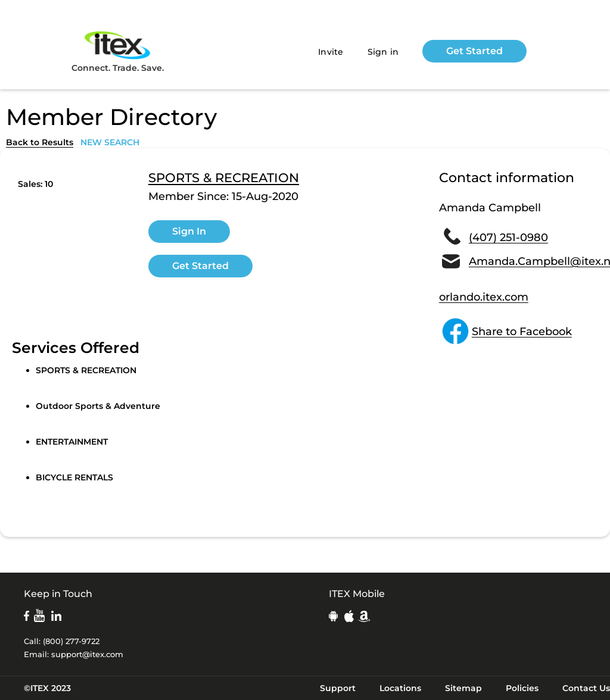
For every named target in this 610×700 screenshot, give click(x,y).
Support (338, 688)
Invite (331, 52)
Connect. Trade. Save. (118, 51)
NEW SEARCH (110, 142)
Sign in (383, 52)
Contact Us (586, 688)
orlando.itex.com (484, 297)
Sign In (189, 231)
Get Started (474, 51)
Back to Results (40, 142)
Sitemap (463, 688)
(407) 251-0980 (508, 237)
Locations (400, 688)
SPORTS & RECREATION (224, 178)
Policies (522, 688)
